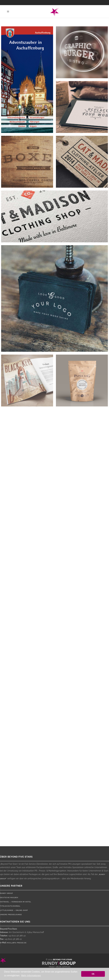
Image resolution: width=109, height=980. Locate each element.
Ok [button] (93, 974)
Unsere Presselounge (11, 915)
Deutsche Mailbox (9, 898)
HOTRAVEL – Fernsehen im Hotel (16, 902)
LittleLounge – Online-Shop (14, 910)
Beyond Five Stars (63, 960)
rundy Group (7, 893)
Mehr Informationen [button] (31, 976)
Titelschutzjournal (10, 906)
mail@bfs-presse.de (17, 943)
